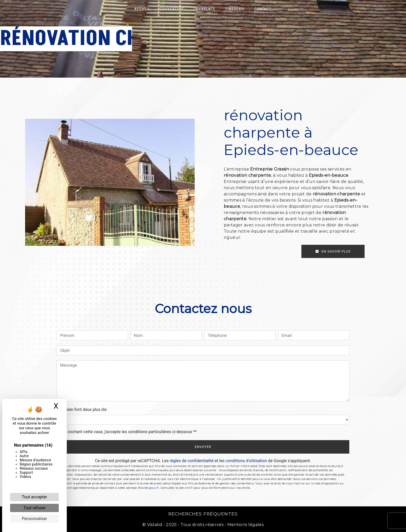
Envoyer (203, 447)
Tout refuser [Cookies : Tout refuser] (34, 508)
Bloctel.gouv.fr (149, 488)
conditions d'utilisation (246, 461)
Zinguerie (235, 9)
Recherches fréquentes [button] (203, 514)
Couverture (172, 9)
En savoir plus (333, 251)
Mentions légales (245, 525)
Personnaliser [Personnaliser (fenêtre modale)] (34, 519)
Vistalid (155, 525)
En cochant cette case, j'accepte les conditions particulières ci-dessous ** (129, 432)
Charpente (205, 9)
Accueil (142, 9)
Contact (263, 9)
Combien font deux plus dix (82, 409)
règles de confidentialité (192, 461)
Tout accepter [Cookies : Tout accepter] (34, 497)
